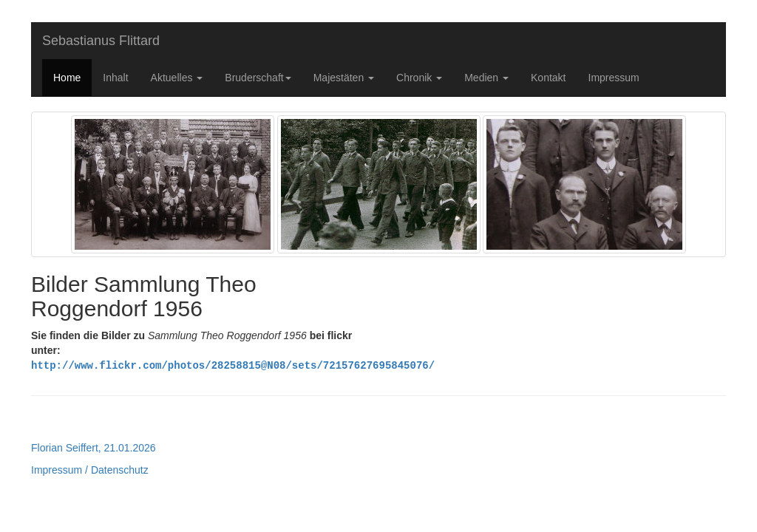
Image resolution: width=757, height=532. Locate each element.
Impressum (614, 78)
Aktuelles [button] (177, 78)
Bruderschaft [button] (258, 78)
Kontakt (548, 78)
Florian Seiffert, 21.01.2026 (94, 447)
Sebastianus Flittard (101, 41)
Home (67, 78)
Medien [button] (486, 78)
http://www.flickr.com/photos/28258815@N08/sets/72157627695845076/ (233, 365)
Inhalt (115, 78)
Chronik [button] (419, 78)
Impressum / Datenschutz (90, 469)
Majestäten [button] (344, 78)
